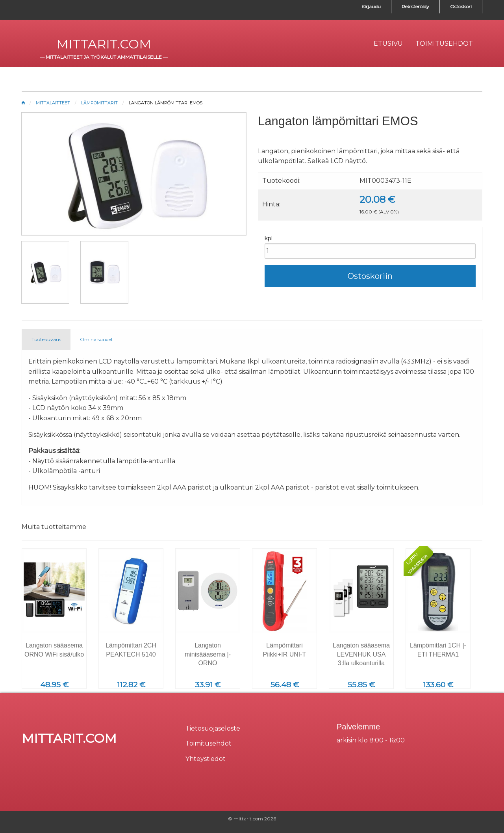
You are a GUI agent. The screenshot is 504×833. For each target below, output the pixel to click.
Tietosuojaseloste (213, 728)
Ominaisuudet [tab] (96, 339)
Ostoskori (461, 6)
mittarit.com (104, 44)
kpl (269, 238)
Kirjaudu (371, 6)
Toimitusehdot (208, 743)
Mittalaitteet (53, 103)
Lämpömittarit (99, 103)
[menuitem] (388, 44)
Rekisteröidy (415, 6)
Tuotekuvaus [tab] (46, 339)
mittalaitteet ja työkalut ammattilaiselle (104, 57)
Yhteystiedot (206, 759)
